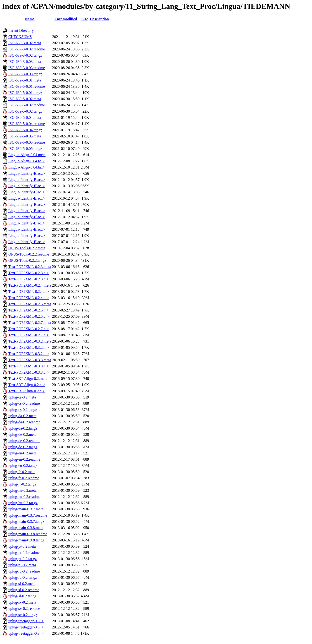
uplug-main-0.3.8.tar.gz (26, 540)
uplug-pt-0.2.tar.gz (23, 559)
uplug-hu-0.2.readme (24, 497)
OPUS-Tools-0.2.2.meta (27, 248)
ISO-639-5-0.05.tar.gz (25, 149)
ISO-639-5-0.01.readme (27, 86)
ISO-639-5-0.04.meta (25, 117)
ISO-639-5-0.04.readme (27, 124)
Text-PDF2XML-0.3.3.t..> (29, 372)
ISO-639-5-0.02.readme (27, 105)
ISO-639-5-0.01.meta (25, 80)
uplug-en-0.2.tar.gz (23, 466)
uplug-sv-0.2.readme (24, 609)
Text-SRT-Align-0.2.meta (28, 379)
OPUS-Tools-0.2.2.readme (29, 254)
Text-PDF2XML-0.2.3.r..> (29, 273)
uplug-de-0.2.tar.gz (23, 447)
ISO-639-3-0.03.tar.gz (25, 74)
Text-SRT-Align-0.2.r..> (27, 385)
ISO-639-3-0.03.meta (25, 62)
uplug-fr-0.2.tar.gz (22, 484)
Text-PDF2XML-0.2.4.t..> (29, 298)
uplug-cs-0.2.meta (22, 397)
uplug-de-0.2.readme (24, 441)
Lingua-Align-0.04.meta (27, 155)
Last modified (66, 19)
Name (30, 19)
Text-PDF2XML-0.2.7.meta (30, 323)
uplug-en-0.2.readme (24, 459)
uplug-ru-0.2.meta (22, 565)
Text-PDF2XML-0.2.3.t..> (29, 279)
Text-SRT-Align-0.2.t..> (27, 391)
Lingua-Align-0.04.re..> (27, 161)
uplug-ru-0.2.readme (24, 571)
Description (100, 19)
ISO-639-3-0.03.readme (27, 68)
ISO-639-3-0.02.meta (25, 43)
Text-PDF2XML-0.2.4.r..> (29, 292)
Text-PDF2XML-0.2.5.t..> (29, 316)
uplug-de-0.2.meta (22, 434)
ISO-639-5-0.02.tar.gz (25, 111)
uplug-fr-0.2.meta (22, 472)
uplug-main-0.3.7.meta (26, 509)
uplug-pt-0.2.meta (22, 546)
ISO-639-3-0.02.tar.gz (25, 55)
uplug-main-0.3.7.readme (28, 515)
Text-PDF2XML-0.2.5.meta (30, 304)
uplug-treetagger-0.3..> (26, 621)
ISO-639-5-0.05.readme (27, 142)
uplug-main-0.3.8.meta (26, 528)
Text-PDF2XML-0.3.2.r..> (29, 347)
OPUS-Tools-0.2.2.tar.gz (27, 260)
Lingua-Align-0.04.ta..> (27, 167)
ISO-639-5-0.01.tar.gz (25, 93)
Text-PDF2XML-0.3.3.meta (30, 360)
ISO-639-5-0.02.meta (25, 99)
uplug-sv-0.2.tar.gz (23, 615)
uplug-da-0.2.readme (24, 422)
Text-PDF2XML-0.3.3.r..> (29, 366)
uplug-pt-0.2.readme (24, 553)
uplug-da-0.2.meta (22, 416)
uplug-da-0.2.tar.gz (23, 428)
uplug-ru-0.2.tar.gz (23, 577)
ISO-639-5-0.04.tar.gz (25, 130)
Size (85, 19)
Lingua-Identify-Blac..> (27, 173)
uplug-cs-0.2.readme (24, 403)
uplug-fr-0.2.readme (24, 478)
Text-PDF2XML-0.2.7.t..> (29, 335)
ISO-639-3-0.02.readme (27, 49)
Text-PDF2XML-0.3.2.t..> (29, 354)
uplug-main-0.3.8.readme (28, 534)
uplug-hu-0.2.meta (22, 490)
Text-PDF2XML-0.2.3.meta (30, 267)
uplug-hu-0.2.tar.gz (23, 503)
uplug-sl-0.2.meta (22, 584)
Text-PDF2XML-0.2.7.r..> (29, 329)
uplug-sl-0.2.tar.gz (22, 596)
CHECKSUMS (20, 37)
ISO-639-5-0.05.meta (25, 136)
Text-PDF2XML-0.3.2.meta (30, 341)
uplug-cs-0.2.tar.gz (23, 410)
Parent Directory (21, 30)
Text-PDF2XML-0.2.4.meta (30, 285)
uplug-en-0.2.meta (22, 453)
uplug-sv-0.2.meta (22, 602)
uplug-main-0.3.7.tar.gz (26, 521)
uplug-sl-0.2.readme (24, 590)
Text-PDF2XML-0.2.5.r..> (29, 310)
